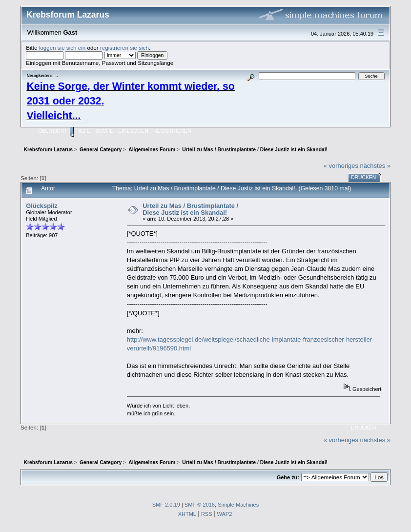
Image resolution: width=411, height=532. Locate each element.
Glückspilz (42, 206)
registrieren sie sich (124, 48)
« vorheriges (341, 166)
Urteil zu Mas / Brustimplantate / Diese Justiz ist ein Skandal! (190, 209)
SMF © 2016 (200, 505)
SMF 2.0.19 (166, 505)
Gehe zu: (288, 477)
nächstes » (375, 166)
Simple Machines (238, 505)
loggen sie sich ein (62, 48)
